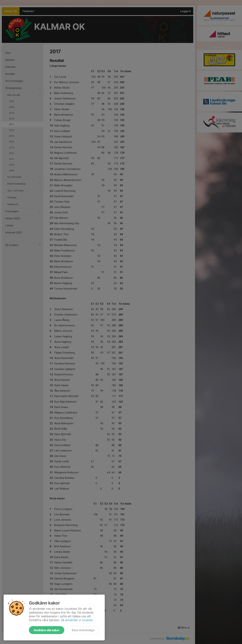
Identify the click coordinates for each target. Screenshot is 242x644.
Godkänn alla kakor (47, 630)
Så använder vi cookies (77, 620)
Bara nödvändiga (83, 630)
